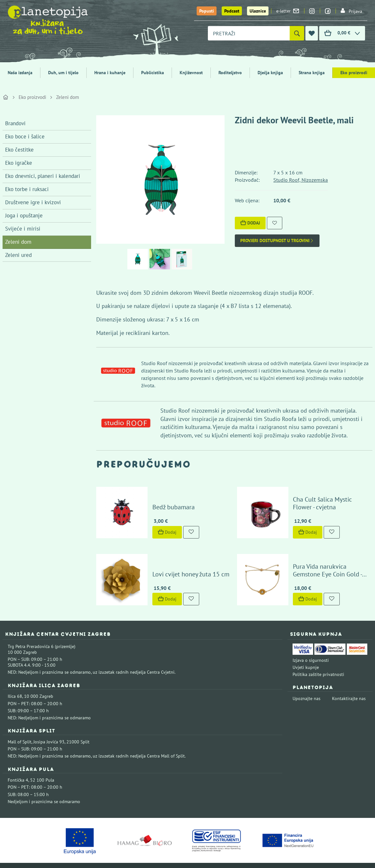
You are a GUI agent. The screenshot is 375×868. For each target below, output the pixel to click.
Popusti (207, 11)
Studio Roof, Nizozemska (301, 180)
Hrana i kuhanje (110, 73)
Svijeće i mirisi (23, 229)
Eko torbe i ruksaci (27, 189)
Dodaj (250, 223)
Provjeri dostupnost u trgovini (277, 241)
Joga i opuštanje (24, 215)
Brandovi (15, 123)
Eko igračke (19, 163)
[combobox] (249, 33)
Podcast (232, 11)
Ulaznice (258, 11)
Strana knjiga (312, 73)
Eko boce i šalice (25, 136)
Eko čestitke (19, 150)
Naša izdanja (20, 73)
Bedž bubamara (167, 500)
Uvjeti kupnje (306, 654)
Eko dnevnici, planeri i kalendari (43, 176)
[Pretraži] (297, 33)
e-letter (288, 11)
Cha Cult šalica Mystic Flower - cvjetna (328, 496)
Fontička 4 (18, 767)
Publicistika (153, 73)
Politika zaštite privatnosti (318, 661)
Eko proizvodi (354, 73)
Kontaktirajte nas (349, 685)
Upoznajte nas (307, 685)
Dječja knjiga (270, 73)
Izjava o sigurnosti (311, 647)
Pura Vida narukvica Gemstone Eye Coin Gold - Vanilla (328, 557)
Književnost (191, 73)
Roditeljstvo (230, 73)
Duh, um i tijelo (63, 73)
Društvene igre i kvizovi (33, 202)
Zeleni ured (18, 255)
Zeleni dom (68, 97)
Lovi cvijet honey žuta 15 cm (185, 561)
